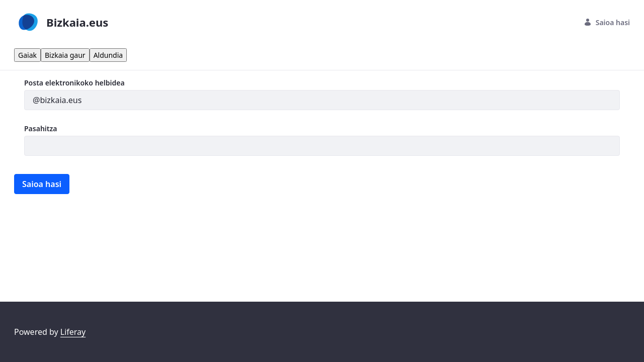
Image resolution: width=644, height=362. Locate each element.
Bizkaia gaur (65, 55)
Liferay (73, 332)
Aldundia (108, 55)
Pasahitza (41, 128)
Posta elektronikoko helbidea (74, 83)
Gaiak (27, 55)
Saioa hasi (607, 22)
